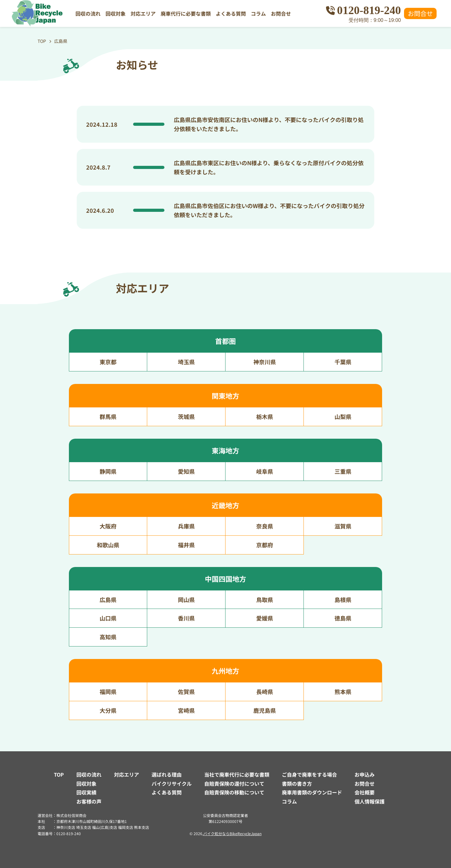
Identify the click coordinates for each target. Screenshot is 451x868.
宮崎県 (186, 710)
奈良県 (265, 526)
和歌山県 (108, 545)
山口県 (108, 618)
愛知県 (186, 471)
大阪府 (108, 526)
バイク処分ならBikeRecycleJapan (232, 833)
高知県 (108, 637)
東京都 (108, 362)
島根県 (343, 600)
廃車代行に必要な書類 (186, 13)
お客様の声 (89, 801)
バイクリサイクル (172, 784)
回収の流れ (88, 13)
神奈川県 (265, 362)
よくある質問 (231, 13)
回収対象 (116, 13)
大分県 (108, 710)
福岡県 (108, 692)
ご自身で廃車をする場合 (309, 774)
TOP (59, 774)
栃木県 (265, 416)
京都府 (265, 545)
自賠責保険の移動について (234, 792)
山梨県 (343, 416)
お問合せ (281, 13)
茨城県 (186, 416)
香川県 (186, 618)
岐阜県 (265, 471)
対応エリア (143, 13)
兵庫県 (186, 526)
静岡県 (108, 471)
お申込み (365, 774)
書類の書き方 (297, 784)
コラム (258, 13)
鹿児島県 (265, 710)
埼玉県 (186, 362)
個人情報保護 (370, 801)
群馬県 (108, 416)
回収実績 (86, 792)
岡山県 (186, 600)
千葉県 (343, 362)
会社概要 (365, 792)
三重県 (343, 471)
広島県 (108, 600)
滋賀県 (343, 526)
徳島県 (343, 618)
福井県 (186, 545)
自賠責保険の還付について (234, 784)
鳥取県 (265, 600)
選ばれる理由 (167, 774)
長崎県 (265, 692)
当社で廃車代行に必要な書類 (237, 774)
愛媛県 (265, 618)
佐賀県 (186, 692)
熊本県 (343, 692)
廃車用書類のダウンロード (312, 792)
